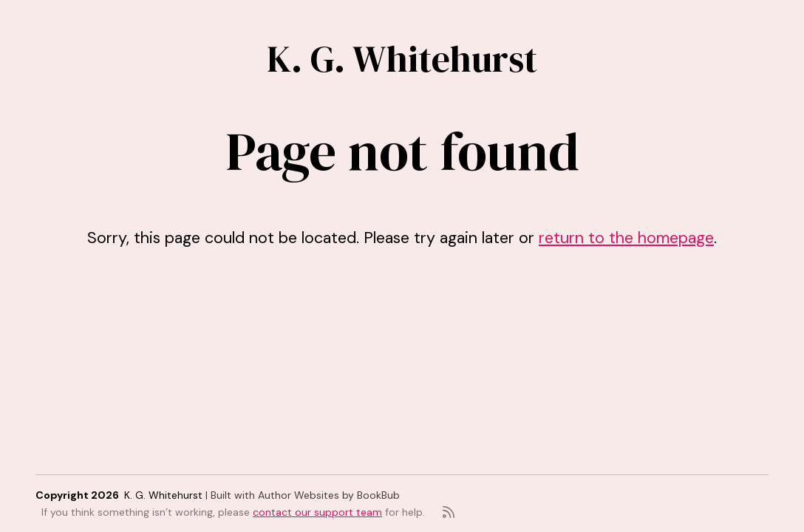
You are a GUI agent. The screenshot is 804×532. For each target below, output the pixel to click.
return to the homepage (626, 238)
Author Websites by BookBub (329, 495)
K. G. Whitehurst (402, 59)
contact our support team (317, 512)
